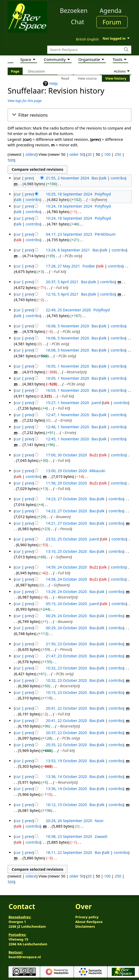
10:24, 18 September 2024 (69, 206)
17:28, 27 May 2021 (63, 266)
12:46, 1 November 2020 (67, 427)
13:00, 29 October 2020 (66, 471)
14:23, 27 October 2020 (66, 499)
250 (118, 154)
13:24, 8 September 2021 (68, 250)
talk (103, 178)
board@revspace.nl (25, 957)
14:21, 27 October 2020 (66, 523)
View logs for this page (25, 101)
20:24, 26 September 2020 (69, 821)
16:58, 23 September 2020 (69, 836)
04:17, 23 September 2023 (69, 234)
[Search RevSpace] (89, 50)
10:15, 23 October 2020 (66, 692)
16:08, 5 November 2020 (67, 326)
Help (50, 84)
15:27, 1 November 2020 (67, 403)
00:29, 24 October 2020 (66, 616)
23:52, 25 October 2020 (66, 539)
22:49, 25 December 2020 (68, 310)
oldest (31, 154)
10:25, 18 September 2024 (69, 194)
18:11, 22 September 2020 (69, 852)
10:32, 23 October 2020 (66, 668)
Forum (112, 22)
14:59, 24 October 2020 (66, 567)
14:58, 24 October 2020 (66, 579)
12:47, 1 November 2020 (67, 415)
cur (18, 194)
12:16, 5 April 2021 (62, 294)
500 (11, 160)
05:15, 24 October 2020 (66, 604)
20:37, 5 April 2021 (62, 282)
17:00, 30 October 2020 (66, 455)
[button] (69, 115)
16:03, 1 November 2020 (67, 390)
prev (29, 178)
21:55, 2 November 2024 (67, 178)
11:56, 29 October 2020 (66, 483)
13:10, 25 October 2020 (66, 551)
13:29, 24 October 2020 (66, 592)
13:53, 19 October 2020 (66, 761)
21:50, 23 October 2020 (66, 644)
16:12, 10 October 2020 (66, 805)
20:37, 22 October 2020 (66, 733)
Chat (77, 22)
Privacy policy (87, 917)
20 (90, 154)
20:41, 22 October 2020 (66, 708)
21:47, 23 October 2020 (66, 656)
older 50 (77, 154)
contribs (118, 178)
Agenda (111, 11)
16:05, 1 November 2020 (67, 366)
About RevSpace (89, 922)
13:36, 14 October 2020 (66, 777)
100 (107, 154)
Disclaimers (85, 926)
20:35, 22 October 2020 (66, 745)
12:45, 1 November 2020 (67, 439)
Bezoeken (74, 11)
